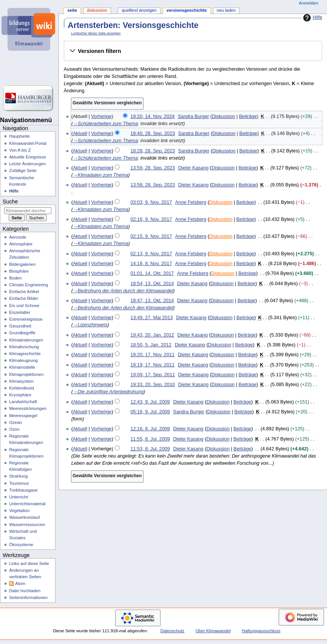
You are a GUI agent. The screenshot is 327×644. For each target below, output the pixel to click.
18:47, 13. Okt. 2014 (152, 301)
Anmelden (309, 3)
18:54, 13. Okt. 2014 (152, 284)
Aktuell (80, 133)
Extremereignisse (26, 319)
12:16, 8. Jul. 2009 (150, 429)
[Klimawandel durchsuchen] (28, 211)
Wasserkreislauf (24, 517)
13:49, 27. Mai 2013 (151, 318)
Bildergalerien (22, 264)
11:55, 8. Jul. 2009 (150, 439)
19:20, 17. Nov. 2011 (152, 355)
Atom (20, 583)
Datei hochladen (25, 591)
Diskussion (223, 116)
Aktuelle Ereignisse (27, 157)
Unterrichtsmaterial (27, 504)
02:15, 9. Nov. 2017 (151, 236)
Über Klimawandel (213, 631)
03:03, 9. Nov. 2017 (151, 202)
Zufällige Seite (23, 171)
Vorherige (101, 116)
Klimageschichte (25, 354)
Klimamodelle (22, 367)
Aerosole (18, 237)
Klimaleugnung (23, 360)
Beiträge (248, 116)
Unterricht (19, 497)
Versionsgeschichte (187, 10)
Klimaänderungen (26, 340)
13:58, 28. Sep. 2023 (153, 185)
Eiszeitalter (20, 312)
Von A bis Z (20, 150)
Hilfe (312, 18)
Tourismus (19, 483)
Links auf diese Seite (29, 563)
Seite (72, 10)
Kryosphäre (20, 395)
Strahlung (18, 476)
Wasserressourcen (27, 525)
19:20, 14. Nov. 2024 (152, 116)
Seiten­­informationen (28, 597)
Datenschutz (173, 631)
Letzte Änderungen (27, 164)
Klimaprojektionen (26, 374)
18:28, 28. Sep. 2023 (153, 151)
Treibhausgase (23, 490)
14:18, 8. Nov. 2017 (151, 264)
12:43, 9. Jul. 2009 (150, 402)
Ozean (15, 422)
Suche (10, 202)
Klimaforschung (24, 347)
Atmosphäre (21, 244)
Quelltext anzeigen (139, 10)
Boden (15, 278)
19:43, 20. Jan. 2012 (152, 335)
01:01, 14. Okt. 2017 (152, 273)
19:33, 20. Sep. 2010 (153, 385)
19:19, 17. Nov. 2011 (152, 365)
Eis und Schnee (24, 306)
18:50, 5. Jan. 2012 (151, 345)
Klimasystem (21, 381)
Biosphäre (19, 271)
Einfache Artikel (24, 292)
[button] (193, 51)
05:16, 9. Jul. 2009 (150, 412)
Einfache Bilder (24, 298)
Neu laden (226, 10)
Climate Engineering (29, 285)
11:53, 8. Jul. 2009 (150, 449)
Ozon (14, 429)
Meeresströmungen (28, 408)
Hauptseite (19, 136)
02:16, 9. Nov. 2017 (151, 219)
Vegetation (19, 511)
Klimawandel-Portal (28, 143)
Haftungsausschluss (261, 631)
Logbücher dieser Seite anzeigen (96, 33)
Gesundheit (20, 326)
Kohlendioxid (22, 388)
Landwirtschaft (23, 402)
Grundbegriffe (22, 333)
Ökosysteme (21, 545)
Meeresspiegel (23, 416)
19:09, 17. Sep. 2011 (153, 375)
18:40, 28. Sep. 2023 (153, 133)
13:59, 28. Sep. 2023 (153, 168)
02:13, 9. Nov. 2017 (151, 254)
